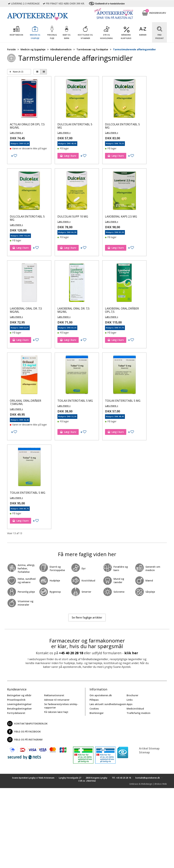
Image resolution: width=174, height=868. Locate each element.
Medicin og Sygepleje (33, 49)
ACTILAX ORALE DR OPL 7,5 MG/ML (27, 126)
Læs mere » (16, 133)
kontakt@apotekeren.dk (27, 724)
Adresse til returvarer (57, 700)
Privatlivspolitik (16, 700)
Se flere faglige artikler (87, 617)
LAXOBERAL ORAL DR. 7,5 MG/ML (26, 310)
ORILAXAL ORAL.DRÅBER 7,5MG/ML (25, 402)
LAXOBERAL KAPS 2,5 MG (121, 216)
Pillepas (94, 700)
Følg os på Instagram (25, 740)
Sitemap (144, 752)
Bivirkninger (97, 713)
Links (130, 700)
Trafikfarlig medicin (138, 713)
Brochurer (132, 695)
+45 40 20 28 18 (71, 653)
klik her (131, 653)
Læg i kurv (68, 156)
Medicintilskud (135, 709)
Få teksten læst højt (56, 712)
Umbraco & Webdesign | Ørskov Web (148, 784)
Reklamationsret (54, 695)
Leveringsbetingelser (19, 704)
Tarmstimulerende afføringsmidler (134, 49)
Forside (11, 49)
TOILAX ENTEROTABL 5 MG (75, 401)
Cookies (94, 709)
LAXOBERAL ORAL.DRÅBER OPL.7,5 (122, 310)
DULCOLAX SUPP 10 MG (73, 216)
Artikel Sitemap (149, 748)
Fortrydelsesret (16, 713)
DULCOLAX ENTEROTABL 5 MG (75, 126)
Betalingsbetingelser (19, 709)
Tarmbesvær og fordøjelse (92, 49)
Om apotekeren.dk (101, 695)
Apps (129, 704)
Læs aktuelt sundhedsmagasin (108, 704)
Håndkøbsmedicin (61, 49)
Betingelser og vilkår (19, 695)
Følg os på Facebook (24, 732)
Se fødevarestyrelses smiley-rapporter (61, 706)
